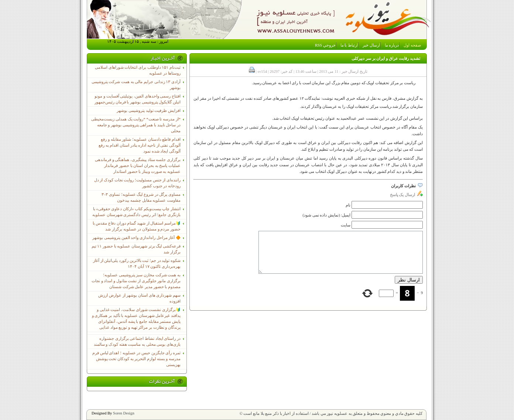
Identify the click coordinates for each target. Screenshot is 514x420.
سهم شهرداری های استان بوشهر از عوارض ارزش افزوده (139, 298)
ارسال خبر (371, 45)
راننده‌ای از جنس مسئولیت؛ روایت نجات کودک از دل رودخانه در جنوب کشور (137, 183)
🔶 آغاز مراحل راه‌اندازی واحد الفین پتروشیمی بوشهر (136, 238)
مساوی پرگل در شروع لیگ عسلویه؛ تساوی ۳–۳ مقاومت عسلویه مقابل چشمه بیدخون (141, 197)
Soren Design (124, 413)
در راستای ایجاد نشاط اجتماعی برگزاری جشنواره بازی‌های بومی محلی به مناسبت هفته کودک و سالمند (137, 342)
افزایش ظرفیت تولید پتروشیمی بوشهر (149, 111)
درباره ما (392, 45)
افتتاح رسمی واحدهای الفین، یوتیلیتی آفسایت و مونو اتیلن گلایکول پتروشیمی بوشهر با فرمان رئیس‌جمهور (138, 99)
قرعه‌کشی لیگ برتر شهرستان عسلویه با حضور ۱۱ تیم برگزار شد (136, 249)
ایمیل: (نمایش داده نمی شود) (327, 215)
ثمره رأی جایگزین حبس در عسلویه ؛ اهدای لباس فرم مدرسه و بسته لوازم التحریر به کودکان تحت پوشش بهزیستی (136, 359)
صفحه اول (412, 45)
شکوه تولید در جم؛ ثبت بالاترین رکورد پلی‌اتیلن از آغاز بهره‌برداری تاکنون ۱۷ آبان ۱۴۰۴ (137, 264)
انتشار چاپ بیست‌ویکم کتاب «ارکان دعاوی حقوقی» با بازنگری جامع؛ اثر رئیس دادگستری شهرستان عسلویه (136, 212)
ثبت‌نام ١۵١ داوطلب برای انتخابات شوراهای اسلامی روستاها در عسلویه (138, 70)
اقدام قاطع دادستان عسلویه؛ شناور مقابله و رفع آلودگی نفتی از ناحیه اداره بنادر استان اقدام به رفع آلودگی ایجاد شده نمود (140, 145)
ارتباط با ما (349, 45)
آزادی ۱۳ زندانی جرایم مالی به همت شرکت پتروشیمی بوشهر (136, 85)
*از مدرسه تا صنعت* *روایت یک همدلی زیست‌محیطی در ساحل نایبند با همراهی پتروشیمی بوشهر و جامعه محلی (136, 125)
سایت (346, 225)
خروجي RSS (325, 45)
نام (348, 205)
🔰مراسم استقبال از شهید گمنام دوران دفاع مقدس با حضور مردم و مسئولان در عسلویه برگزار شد (137, 226)
